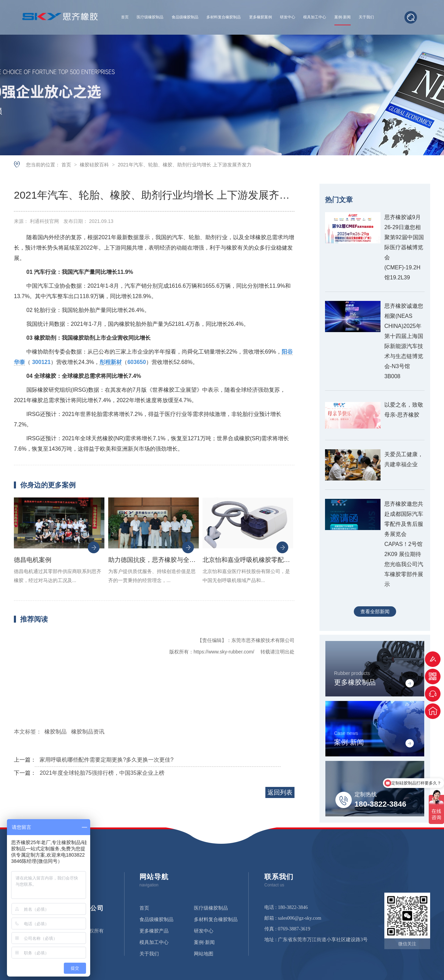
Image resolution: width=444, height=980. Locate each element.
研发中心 (288, 17)
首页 (125, 17)
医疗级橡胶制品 (150, 17)
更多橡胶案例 (261, 17)
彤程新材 (111, 362)
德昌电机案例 (33, 560)
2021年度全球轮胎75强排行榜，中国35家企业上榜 (102, 773)
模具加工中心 (315, 17)
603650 (136, 362)
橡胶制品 (55, 732)
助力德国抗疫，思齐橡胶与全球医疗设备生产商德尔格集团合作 (153, 560)
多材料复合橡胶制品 (224, 17)
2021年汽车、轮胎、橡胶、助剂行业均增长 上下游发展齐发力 (184, 165)
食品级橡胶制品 (185, 17)
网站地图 (204, 954)
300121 (41, 362)
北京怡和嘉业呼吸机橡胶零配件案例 (248, 560)
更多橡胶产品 (154, 931)
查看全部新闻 (375, 612)
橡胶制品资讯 (88, 732)
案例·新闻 (343, 17)
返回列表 (280, 792)
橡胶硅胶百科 (95, 165)
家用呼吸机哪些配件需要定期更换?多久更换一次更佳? (106, 760)
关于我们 (366, 17)
